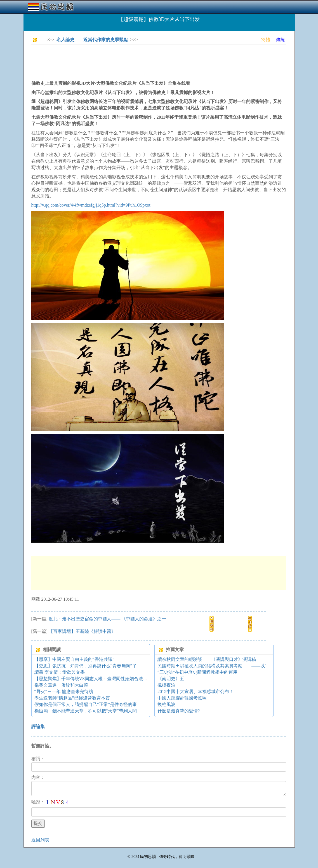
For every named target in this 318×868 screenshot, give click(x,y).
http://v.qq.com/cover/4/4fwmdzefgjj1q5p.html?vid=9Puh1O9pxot (91, 205)
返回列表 (40, 840)
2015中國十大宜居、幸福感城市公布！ (195, 692)
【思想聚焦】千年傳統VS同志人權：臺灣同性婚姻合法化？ (93, 679)
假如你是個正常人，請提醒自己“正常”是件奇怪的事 (86, 704)
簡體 (266, 40)
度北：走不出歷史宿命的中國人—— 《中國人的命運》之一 (107, 619)
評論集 (38, 727)
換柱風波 (166, 704)
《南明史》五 (171, 679)
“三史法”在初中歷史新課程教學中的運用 (197, 672)
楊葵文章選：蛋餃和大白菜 (61, 685)
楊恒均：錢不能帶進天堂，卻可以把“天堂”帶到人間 (86, 711)
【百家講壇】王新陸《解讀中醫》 (82, 631)
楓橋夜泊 (166, 685)
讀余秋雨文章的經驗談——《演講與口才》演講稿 (207, 659)
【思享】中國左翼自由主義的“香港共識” (74, 659)
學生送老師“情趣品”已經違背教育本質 (72, 698)
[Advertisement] (133, 62)
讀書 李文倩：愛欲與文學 (60, 672)
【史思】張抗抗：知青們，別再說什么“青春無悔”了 (86, 666)
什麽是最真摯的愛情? (179, 711)
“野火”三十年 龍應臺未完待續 (64, 692)
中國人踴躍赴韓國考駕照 (182, 698)
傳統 (280, 40)
